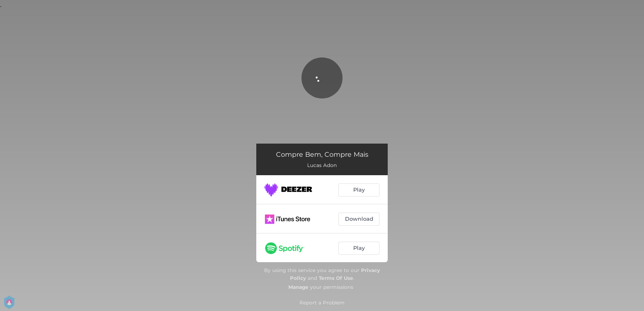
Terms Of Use (336, 278)
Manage (298, 287)
